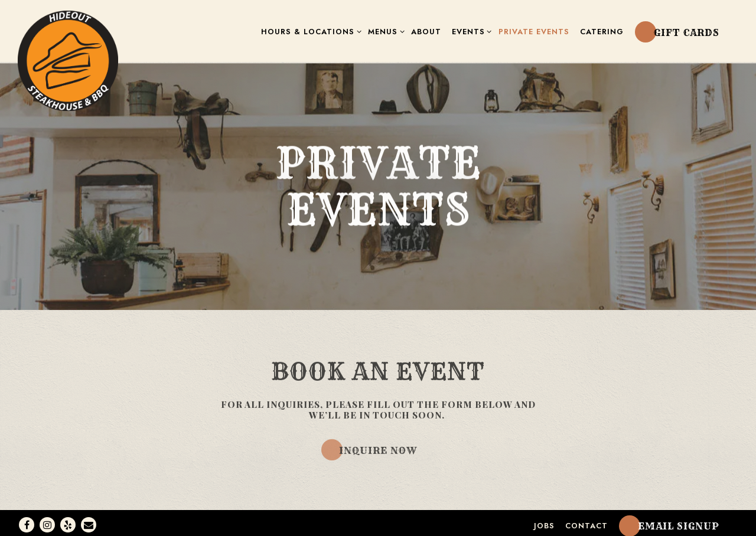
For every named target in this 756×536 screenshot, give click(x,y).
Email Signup (679, 522)
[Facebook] (27, 521)
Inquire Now (378, 448)
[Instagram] (47, 521)
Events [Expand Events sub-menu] (470, 31)
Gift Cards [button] (687, 32)
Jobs (544, 522)
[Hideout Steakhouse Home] (68, 60)
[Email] (89, 521)
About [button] (426, 32)
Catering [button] (602, 32)
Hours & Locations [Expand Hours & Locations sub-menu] (309, 31)
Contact (586, 522)
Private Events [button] (534, 32)
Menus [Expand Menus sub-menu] (384, 31)
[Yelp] (68, 521)
